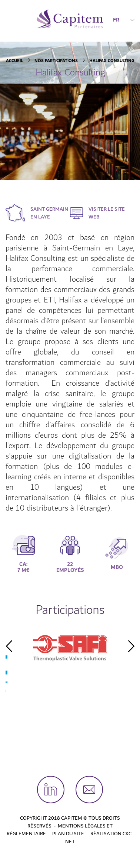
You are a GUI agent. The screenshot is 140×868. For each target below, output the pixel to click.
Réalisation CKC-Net (99, 838)
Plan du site (68, 834)
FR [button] (124, 20)
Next (131, 646)
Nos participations (56, 61)
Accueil (14, 61)
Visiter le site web (107, 213)
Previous (9, 646)
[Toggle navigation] (10, 19)
